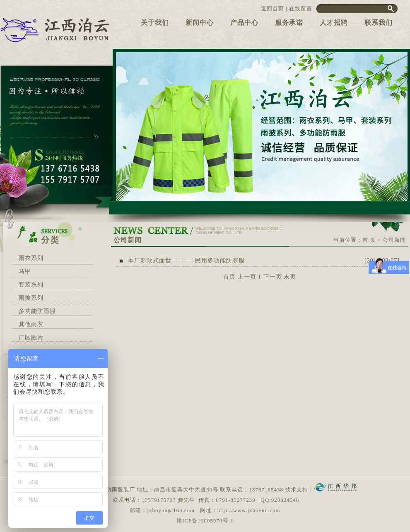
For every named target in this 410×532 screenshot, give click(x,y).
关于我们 (155, 23)
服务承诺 (289, 23)
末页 (290, 277)
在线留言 (301, 8)
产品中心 (244, 23)
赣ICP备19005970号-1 (205, 521)
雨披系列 (31, 298)
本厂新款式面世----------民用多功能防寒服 (186, 261)
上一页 (247, 277)
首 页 (369, 240)
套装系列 (31, 285)
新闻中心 (200, 23)
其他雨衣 (31, 324)
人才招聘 (334, 23)
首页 (229, 277)
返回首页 (273, 8)
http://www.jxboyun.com (249, 510)
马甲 (25, 271)
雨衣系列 (31, 258)
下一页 (273, 277)
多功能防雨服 (37, 311)
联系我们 (379, 23)
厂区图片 (31, 338)
